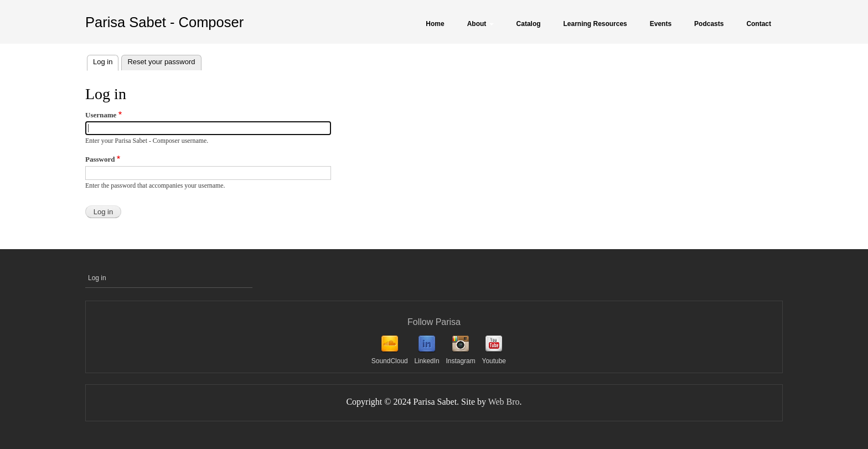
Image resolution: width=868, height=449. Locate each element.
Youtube (494, 361)
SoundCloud (390, 361)
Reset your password (161, 62)
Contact (759, 24)
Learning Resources (595, 24)
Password (100, 159)
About (480, 24)
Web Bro (504, 402)
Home (435, 24)
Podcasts (709, 24)
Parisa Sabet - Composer (164, 22)
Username (101, 115)
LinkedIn (427, 361)
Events (661, 24)
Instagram (460, 361)
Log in (106, 61)
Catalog (529, 24)
